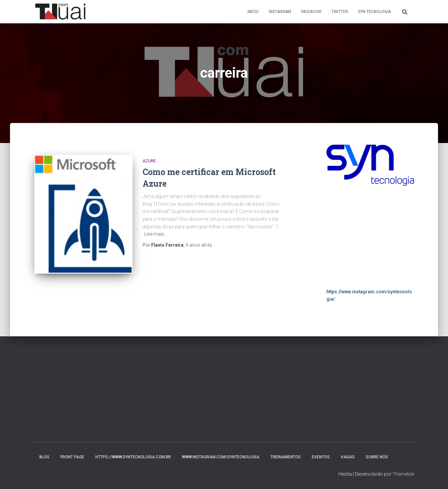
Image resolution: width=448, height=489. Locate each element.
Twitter (340, 12)
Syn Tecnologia (374, 12)
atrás (199, 245)
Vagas (348, 457)
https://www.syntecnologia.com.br (133, 457)
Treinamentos (286, 457)
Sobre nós (377, 457)
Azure (149, 161)
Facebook (311, 12)
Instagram (280, 12)
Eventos (321, 457)
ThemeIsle (403, 474)
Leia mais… (156, 234)
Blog (44, 457)
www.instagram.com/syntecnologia (221, 457)
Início (253, 12)
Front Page (72, 457)
